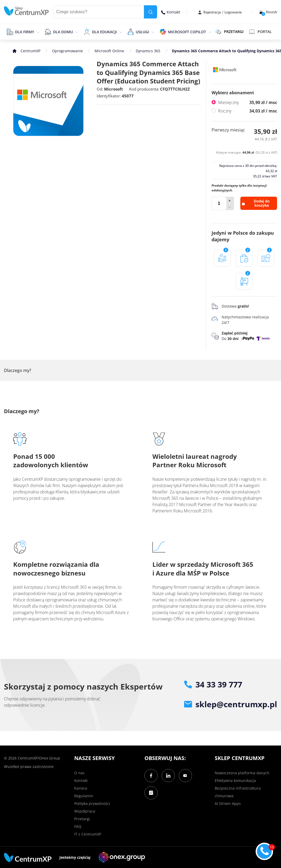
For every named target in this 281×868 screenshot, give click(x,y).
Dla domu (63, 32)
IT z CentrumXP (88, 834)
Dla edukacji (104, 32)
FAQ (78, 826)
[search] (151, 12)
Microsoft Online (109, 51)
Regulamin (84, 796)
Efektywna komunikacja (235, 780)
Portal (260, 32)
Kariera (81, 788)
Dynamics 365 (148, 51)
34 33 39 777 (213, 684)
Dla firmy (25, 32)
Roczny (248, 111)
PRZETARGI (229, 32)
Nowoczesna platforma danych (242, 773)
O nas (79, 773)
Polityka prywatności (92, 803)
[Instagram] (151, 793)
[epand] (37, 32)
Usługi (142, 32)
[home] (26, 11)
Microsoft (114, 89)
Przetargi (82, 819)
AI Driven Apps (228, 803)
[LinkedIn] (168, 776)
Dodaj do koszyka (256, 203)
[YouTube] (185, 776)
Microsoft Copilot (187, 32)
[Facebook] (151, 776)
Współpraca (85, 811)
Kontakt (171, 12)
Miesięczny (248, 103)
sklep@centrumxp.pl (231, 704)
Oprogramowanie (67, 51)
